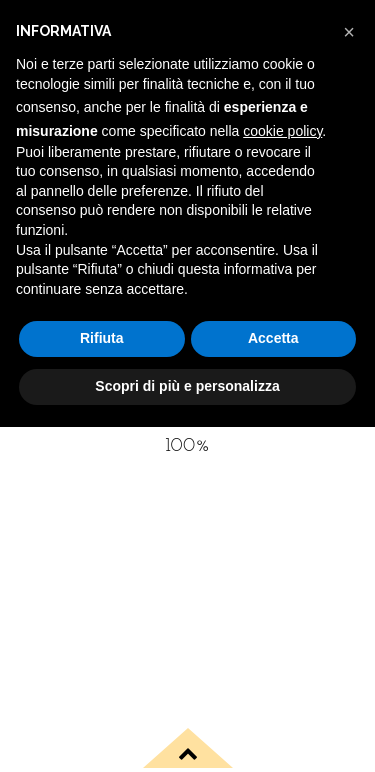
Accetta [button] (273, 338)
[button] (349, 32)
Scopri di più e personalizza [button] (187, 386)
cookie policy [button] (282, 131)
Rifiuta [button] (102, 338)
